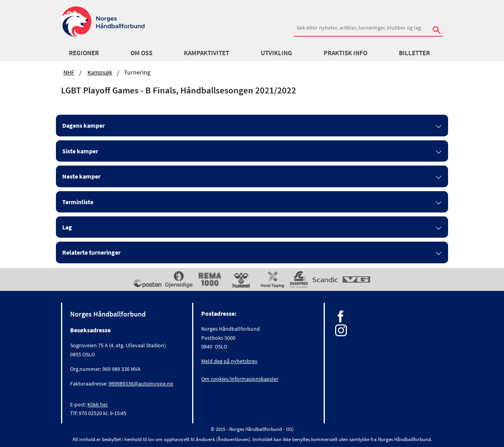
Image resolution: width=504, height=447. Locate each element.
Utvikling (276, 53)
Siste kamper (80, 151)
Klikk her (98, 404)
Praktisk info (346, 53)
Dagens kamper (83, 125)
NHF (69, 72)
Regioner (84, 53)
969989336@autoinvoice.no (141, 384)
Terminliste (78, 202)
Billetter (414, 53)
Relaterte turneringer (91, 252)
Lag (67, 227)
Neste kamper (81, 176)
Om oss (141, 53)
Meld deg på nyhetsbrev (229, 361)
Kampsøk (100, 72)
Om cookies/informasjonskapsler (240, 379)
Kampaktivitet (207, 53)
